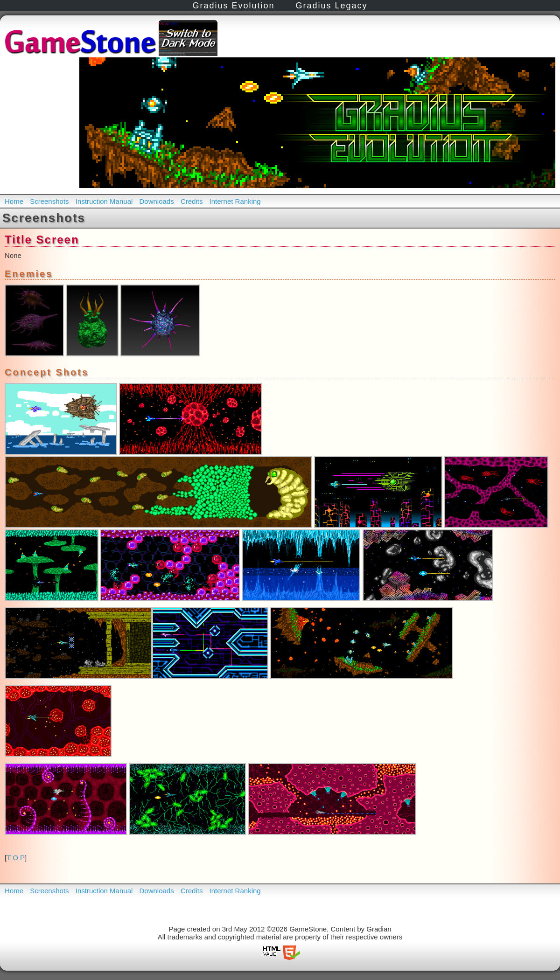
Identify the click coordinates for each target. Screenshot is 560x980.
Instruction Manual (104, 201)
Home (14, 201)
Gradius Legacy (332, 6)
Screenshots (49, 201)
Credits (192, 201)
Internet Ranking (235, 201)
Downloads (157, 201)
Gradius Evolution (233, 6)
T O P (16, 858)
